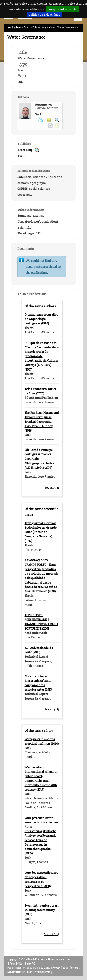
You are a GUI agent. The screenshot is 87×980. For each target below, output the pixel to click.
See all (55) (52, 934)
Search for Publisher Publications (37, 150)
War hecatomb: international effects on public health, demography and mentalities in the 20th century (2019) (42, 778)
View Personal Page (41, 120)
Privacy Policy (60, 968)
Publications (39, 27)
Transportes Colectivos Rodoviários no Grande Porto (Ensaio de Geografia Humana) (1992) (41, 532)
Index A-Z (30, 964)
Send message (49, 120)
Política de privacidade (45, 15)
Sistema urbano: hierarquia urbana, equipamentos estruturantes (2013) (39, 683)
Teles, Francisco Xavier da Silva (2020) (40, 391)
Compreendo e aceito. (63, 9)
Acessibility (16, 964)
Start (27, 27)
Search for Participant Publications (57, 120)
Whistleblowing (43, 972)
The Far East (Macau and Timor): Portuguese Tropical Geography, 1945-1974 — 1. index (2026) (42, 422)
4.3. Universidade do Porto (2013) (39, 650)
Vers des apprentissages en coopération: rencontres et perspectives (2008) (41, 879)
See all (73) (52, 487)
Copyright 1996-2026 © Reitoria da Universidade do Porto (40, 959)
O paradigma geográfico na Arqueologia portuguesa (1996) (41, 319)
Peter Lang (25, 150)
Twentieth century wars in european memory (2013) (42, 910)
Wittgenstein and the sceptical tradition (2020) (42, 741)
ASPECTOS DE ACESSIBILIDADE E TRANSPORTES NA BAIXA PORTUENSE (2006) (41, 622)
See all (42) (52, 709)
